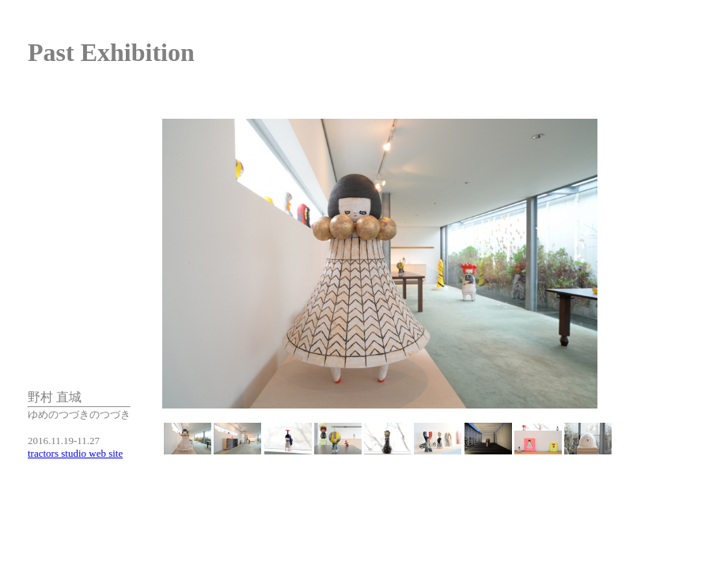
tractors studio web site (75, 453)
